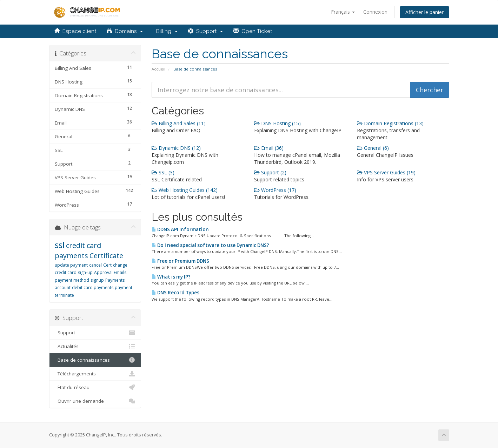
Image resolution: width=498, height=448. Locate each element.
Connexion (375, 12)
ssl (60, 245)
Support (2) (270, 172)
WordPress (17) (275, 190)
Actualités (95, 346)
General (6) (373, 148)
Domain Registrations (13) (390, 123)
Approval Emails (110, 272)
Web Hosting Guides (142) (185, 190)
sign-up (85, 272)
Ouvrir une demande (95, 401)
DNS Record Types (175, 293)
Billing (165, 31)
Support (205, 31)
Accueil (158, 69)
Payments (115, 280)
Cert (107, 265)
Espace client (75, 31)
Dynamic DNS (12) (176, 148)
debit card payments (93, 287)
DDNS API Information (180, 229)
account (63, 287)
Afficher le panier (424, 12)
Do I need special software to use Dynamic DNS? (210, 245)
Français (343, 12)
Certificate (106, 256)
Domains (125, 31)
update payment (71, 265)
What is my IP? (171, 277)
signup (97, 280)
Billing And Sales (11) (179, 123)
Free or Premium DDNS (180, 261)
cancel (95, 265)
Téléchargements (95, 374)
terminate (64, 295)
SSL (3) (163, 172)
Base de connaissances (95, 360)
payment (124, 287)
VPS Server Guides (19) (386, 172)
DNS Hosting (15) (277, 123)
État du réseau (95, 387)
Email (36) (269, 148)
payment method (72, 280)
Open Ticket (253, 31)
